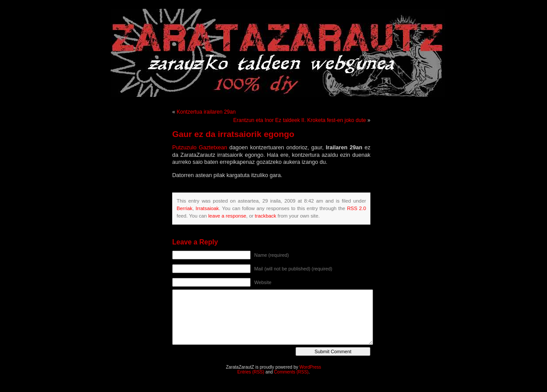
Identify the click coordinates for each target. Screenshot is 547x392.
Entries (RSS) (251, 372)
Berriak (185, 208)
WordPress (310, 367)
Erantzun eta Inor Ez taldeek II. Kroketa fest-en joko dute (299, 120)
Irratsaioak (207, 208)
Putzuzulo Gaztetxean (200, 148)
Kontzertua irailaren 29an (206, 112)
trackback (266, 216)
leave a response (227, 216)
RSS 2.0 (357, 208)
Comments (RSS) (291, 372)
